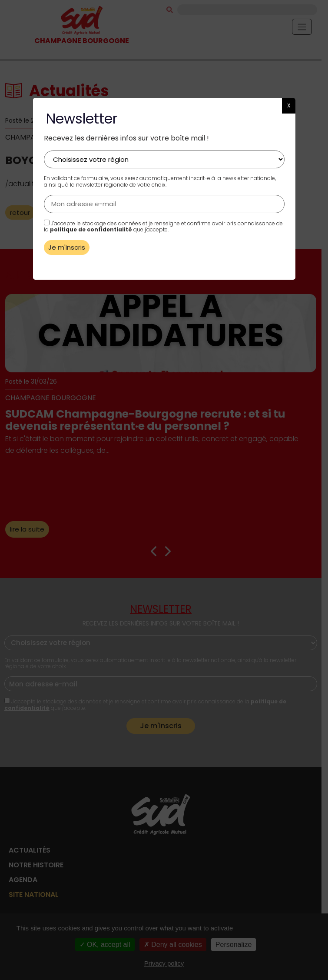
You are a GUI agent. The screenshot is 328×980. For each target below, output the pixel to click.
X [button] (289, 105)
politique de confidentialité (91, 229)
